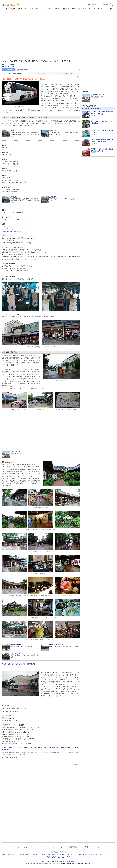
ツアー (56, 864)
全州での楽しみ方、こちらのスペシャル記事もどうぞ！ (21, 664)
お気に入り (67, 73)
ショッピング (29, 9)
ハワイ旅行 (90, 854)
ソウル (9, 64)
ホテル (50, 9)
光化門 (15, 64)
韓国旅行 (3, 854)
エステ (52, 864)
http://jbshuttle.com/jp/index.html (11, 231)
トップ (5, 9)
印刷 (78, 77)
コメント (41, 73)
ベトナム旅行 (60, 854)
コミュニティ (87, 9)
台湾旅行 (19, 854)
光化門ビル (47, 747)
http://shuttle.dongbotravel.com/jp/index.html (15, 229)
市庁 (14, 67)
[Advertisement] (58, 28)
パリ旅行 (98, 854)
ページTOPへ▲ (75, 765)
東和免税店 (39, 747)
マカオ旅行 (35, 854)
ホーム (20, 847)
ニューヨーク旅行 (64, 857)
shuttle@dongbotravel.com (15, 243)
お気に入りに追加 (22, 70)
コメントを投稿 (9, 70)
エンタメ (57, 9)
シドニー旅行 (71, 854)
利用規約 (36, 864)
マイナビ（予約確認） (101, 4)
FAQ (89, 864)
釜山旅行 (11, 854)
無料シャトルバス (66, 747)
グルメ (20, 9)
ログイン (90, 4)
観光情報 (66, 9)
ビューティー (40, 9)
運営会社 (29, 864)
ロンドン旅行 (108, 854)
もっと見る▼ (110, 9)
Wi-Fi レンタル (99, 9)
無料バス (12, 747)
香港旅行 (26, 854)
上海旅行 (43, 854)
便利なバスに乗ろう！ (96, 108)
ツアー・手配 (76, 9)
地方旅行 (25, 747)
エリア (13, 9)
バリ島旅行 (81, 854)
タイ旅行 (51, 854)
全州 (19, 747)
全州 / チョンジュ (97, 95)
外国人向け (56, 747)
